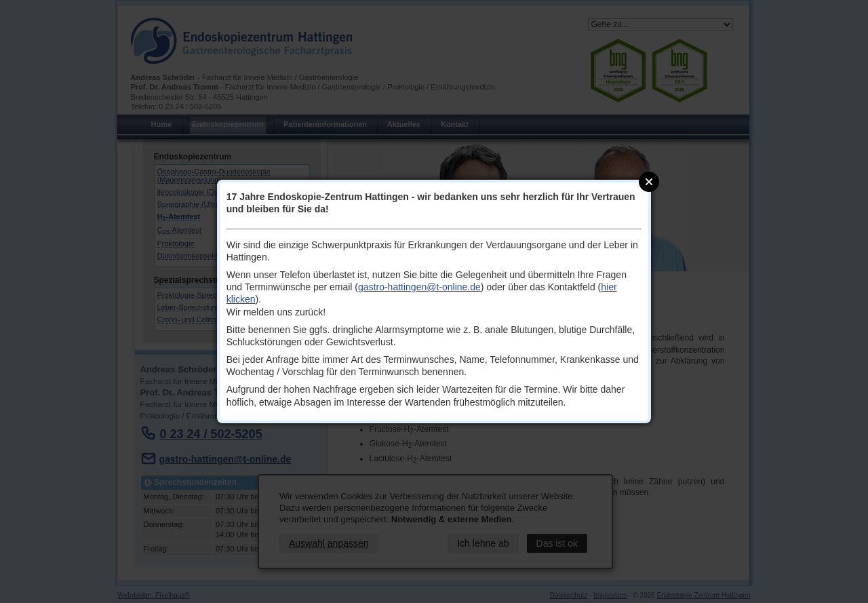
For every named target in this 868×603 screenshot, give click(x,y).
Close (649, 182)
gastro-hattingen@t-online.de (419, 287)
